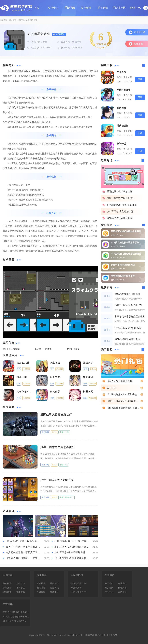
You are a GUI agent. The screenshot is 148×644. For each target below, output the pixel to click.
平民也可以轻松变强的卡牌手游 (126, 231)
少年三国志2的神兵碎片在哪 (70, 552)
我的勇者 (121, 108)
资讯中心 (53, 8)
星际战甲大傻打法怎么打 (56, 415)
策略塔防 (21, 592)
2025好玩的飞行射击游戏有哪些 (126, 254)
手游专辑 (103, 8)
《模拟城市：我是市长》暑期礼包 (124, 408)
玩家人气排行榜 (78, 592)
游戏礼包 (135, 8)
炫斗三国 (22, 377)
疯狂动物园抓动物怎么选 (119, 218)
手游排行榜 (119, 8)
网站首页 (13, 20)
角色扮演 (7, 584)
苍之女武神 (23, 363)
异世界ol (88, 377)
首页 (37, 8)
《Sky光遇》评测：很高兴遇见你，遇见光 (23, 541)
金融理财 (41, 592)
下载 (140, 79)
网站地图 (122, 592)
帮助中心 (109, 592)
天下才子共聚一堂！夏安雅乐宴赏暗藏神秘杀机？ (23, 547)
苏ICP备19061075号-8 (108, 635)
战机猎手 (55, 392)
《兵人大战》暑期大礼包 (119, 381)
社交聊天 (55, 584)
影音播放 (41, 584)
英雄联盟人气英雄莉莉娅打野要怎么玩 (72, 547)
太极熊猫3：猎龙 (24, 392)
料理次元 (88, 392)
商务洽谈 (109, 588)
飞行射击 (21, 588)
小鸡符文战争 (124, 90)
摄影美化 (55, 588)
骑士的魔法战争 (57, 377)
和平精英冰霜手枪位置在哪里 (122, 205)
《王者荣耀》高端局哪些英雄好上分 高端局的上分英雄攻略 (72, 558)
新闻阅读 (41, 588)
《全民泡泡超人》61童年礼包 (122, 394)
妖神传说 (121, 144)
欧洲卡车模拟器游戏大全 (123, 265)
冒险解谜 (7, 592)
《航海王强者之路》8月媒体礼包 (123, 401)
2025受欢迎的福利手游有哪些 (125, 243)
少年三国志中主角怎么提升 (58, 447)
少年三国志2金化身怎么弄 (57, 480)
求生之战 (55, 363)
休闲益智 (29, 20)
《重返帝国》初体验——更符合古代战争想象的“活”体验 (23, 558)
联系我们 (122, 584)
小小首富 (121, 72)
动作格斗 (21, 584)
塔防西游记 (123, 126)
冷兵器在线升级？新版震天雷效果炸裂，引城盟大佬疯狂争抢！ (23, 552)
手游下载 (70, 8)
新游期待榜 (76, 588)
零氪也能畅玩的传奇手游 (123, 276)
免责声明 (122, 588)
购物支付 (55, 592)
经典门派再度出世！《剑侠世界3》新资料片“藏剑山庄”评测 (72, 541)
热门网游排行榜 (78, 584)
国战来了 (88, 363)
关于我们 (109, 584)
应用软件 (86, 8)
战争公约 (111, 388)
